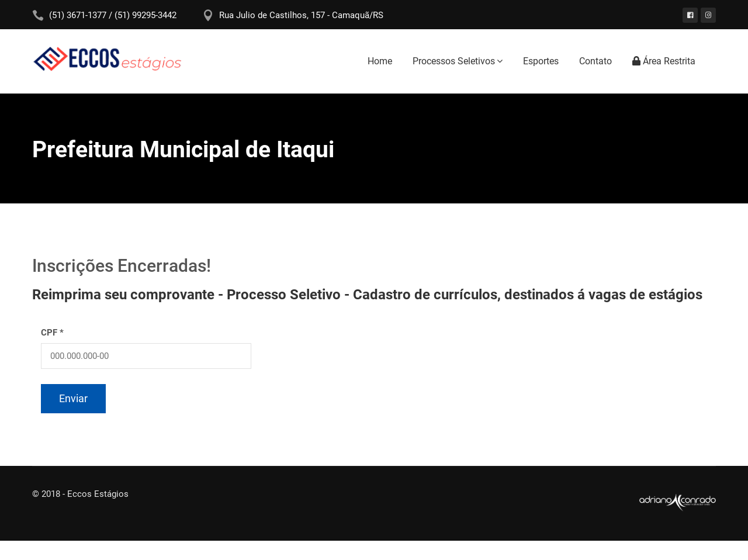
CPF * (52, 333)
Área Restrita (664, 61)
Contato (595, 61)
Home (380, 61)
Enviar (73, 398)
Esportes (541, 61)
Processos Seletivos (454, 61)
